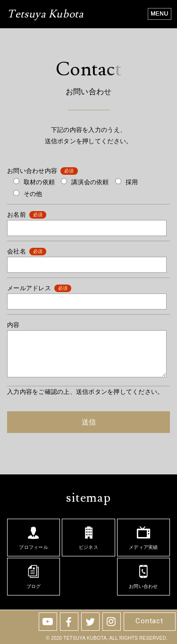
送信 (89, 422)
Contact (149, 621)
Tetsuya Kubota (45, 15)
